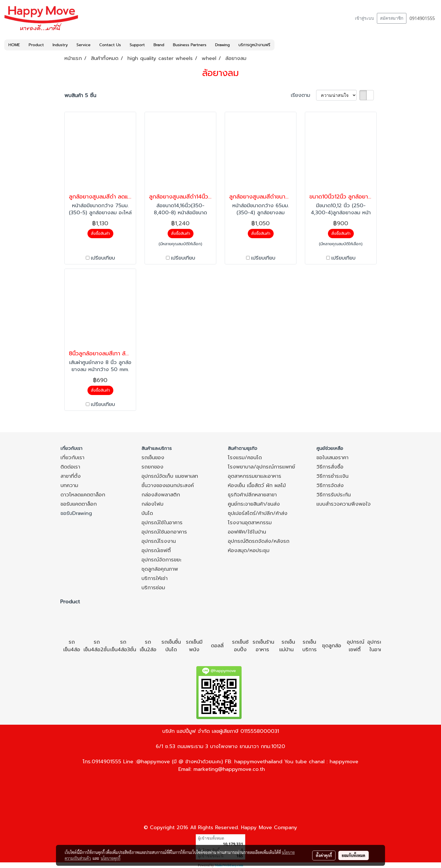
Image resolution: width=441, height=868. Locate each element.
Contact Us (110, 45)
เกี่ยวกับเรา (72, 458)
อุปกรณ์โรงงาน (159, 541)
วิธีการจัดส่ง (330, 485)
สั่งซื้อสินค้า (100, 234)
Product (36, 45)
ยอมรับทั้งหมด (354, 855)
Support (137, 45)
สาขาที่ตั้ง (71, 476)
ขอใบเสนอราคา (332, 458)
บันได (147, 513)
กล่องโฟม (152, 504)
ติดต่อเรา (70, 467)
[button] (280, 45)
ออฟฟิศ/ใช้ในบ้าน (247, 532)
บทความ (69, 485)
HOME (14, 45)
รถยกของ (152, 467)
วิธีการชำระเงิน (332, 476)
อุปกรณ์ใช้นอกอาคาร (164, 532)
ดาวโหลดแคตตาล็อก (83, 495)
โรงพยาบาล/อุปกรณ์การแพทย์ (261, 467)
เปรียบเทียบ (103, 258)
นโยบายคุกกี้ (111, 858)
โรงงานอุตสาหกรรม (250, 523)
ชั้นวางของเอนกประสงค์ (168, 485)
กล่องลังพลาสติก (161, 495)
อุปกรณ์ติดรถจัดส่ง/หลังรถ (259, 541)
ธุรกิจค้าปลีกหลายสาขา (252, 495)
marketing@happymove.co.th (229, 769)
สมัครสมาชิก (392, 18)
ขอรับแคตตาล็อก (79, 504)
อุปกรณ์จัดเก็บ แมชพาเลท (170, 476)
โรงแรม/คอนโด (245, 458)
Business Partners (190, 45)
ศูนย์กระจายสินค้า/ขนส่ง (254, 504)
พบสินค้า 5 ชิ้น (80, 96)
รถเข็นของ (153, 458)
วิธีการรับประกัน (334, 495)
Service (84, 45)
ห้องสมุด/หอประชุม (249, 550)
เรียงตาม (303, 95)
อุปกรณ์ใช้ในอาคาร (162, 523)
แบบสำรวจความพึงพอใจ (344, 504)
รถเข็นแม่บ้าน (287, 646)
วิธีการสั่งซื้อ (330, 467)
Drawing (222, 45)
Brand (159, 45)
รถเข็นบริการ (310, 646)
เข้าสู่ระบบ (364, 18)
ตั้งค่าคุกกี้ (324, 855)
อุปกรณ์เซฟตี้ (156, 550)
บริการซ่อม (153, 588)
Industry (60, 45)
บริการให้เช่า (155, 578)
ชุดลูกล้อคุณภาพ (160, 569)
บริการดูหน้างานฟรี (254, 45)
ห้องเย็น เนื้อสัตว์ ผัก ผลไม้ (257, 485)
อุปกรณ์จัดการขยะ (161, 560)
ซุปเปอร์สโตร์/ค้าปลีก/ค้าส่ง (258, 513)
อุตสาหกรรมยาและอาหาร (255, 476)
